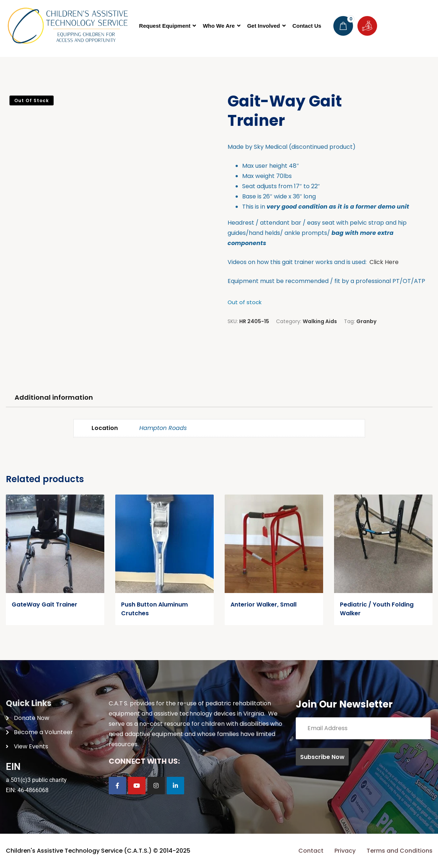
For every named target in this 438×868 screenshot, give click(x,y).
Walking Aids (320, 321)
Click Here (384, 262)
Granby (366, 321)
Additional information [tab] (54, 397)
